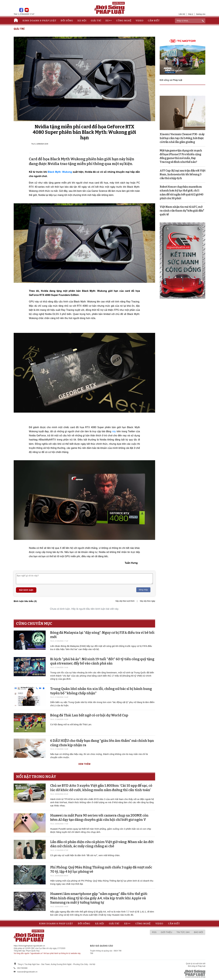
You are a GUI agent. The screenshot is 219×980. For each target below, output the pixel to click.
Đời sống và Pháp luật (171, 80)
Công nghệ (124, 21)
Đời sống (67, 21)
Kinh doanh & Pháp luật (39, 21)
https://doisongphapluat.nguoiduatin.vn (29, 946)
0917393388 (22, 968)
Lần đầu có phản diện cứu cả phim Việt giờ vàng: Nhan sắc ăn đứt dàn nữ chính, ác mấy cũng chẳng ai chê (102, 844)
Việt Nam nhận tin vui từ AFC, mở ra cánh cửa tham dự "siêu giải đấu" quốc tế (182, 211)
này (114, 431)
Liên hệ (182, 14)
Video (140, 21)
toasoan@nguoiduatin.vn (27, 972)
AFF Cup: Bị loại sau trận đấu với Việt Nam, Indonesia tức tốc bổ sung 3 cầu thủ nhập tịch (182, 174)
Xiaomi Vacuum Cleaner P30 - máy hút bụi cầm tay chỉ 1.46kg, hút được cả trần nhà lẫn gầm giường (182, 138)
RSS (154, 932)
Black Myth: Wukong (60, 172)
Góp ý (190, 14)
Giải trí (96, 21)
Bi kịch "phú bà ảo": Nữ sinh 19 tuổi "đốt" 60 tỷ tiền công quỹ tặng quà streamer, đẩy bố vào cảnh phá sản (102, 661)
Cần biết (154, 21)
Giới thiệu (167, 932)
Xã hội (82, 21)
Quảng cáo (201, 14)
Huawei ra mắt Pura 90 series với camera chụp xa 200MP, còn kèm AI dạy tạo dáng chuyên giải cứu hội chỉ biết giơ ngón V (99, 818)
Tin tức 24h (183, 932)
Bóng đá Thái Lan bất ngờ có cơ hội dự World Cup (89, 715)
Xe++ (109, 21)
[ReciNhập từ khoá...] (190, 21)
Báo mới (198, 932)
